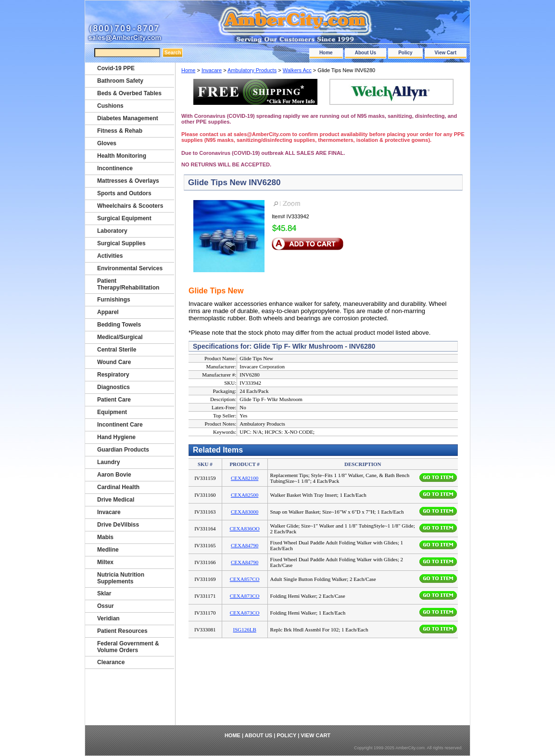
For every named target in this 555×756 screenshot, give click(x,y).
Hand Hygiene (116, 437)
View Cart (446, 53)
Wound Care (114, 362)
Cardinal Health (118, 487)
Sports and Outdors (124, 193)
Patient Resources (122, 631)
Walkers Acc (297, 70)
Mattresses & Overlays (128, 181)
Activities (110, 256)
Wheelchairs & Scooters (130, 206)
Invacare (212, 70)
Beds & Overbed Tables (129, 93)
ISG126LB (244, 630)
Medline (108, 550)
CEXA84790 (245, 545)
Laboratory (112, 231)
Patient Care (114, 400)
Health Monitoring (122, 156)
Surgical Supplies (121, 243)
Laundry (108, 462)
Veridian (108, 618)
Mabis (105, 537)
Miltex (105, 562)
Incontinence (115, 168)
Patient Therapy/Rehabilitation (128, 284)
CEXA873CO (245, 596)
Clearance (111, 662)
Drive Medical (116, 500)
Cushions (110, 106)
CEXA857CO (245, 579)
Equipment (112, 412)
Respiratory (113, 375)
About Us (366, 53)
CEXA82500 (245, 495)
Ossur (106, 606)
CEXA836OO (244, 529)
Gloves (107, 143)
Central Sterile (117, 350)
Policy (405, 53)
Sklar (104, 593)
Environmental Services (130, 268)
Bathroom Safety (120, 81)
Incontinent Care (120, 425)
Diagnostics (114, 387)
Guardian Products (123, 450)
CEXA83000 (245, 512)
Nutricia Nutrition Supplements (121, 578)
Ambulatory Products (252, 70)
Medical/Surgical (120, 337)
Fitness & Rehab (120, 131)
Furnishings (114, 300)
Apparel (108, 312)
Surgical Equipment (124, 218)
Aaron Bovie (114, 475)
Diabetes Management (128, 118)
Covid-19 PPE (116, 68)
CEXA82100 (245, 478)
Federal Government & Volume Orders (128, 647)
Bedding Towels (119, 325)
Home (326, 53)
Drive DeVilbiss (118, 525)
